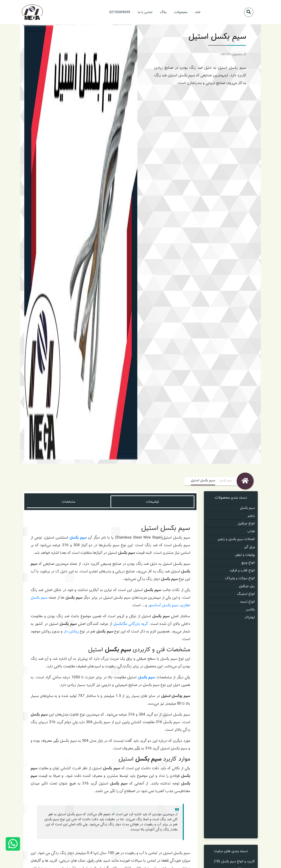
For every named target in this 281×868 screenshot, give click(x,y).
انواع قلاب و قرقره (242, 570)
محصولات (181, 12)
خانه (198, 12)
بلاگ (163, 12)
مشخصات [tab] (68, 502)
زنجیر (251, 516)
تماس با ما (145, 12)
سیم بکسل (226, 481)
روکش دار (71, 631)
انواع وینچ (248, 563)
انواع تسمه (248, 602)
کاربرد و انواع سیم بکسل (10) (234, 861)
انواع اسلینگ (246, 594)
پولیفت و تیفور (245, 555)
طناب (251, 531)
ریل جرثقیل (247, 586)
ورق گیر (249, 547)
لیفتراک (250, 617)
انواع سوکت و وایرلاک (240, 578)
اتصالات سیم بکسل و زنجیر (236, 539)
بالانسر (250, 610)
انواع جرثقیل (246, 523)
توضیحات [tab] (152, 502)
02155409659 (120, 12)
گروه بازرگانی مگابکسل (131, 624)
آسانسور (154, 605)
